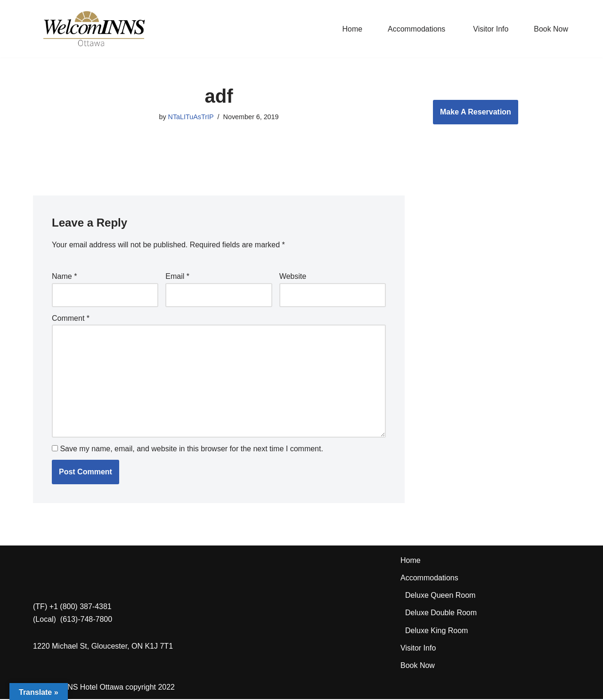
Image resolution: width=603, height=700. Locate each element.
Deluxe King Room (436, 631)
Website (293, 277)
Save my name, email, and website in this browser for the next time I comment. (191, 450)
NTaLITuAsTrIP (191, 117)
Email (177, 277)
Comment (71, 318)
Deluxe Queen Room (440, 596)
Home (352, 29)
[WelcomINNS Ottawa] (94, 29)
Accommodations (429, 579)
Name (64, 277)
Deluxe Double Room (441, 614)
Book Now (551, 29)
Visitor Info (491, 29)
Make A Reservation (476, 112)
